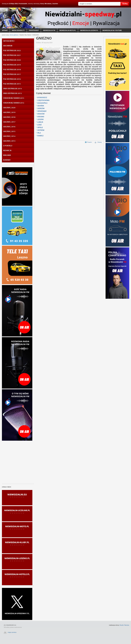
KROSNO (41, 117)
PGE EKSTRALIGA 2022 (12, 51)
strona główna (14, 35)
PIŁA (39, 133)
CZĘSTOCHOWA (43, 100)
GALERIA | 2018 (9, 117)
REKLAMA (7, 155)
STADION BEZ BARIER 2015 (14, 98)
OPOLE (40, 128)
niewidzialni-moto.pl (68, 30)
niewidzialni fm (49, 30)
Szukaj (125, 4)
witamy (5, 30)
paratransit (34, 30)
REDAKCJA (7, 151)
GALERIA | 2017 (9, 122)
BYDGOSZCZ (42, 98)
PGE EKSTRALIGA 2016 (12, 79)
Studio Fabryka (124, 625)
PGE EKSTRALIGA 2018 (12, 70)
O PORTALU (8, 146)
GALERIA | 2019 (9, 112)
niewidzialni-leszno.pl (89, 30)
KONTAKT (7, 160)
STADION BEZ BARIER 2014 (14, 103)
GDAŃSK (41, 106)
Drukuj (100, 142)
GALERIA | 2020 (9, 108)
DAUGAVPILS (42, 103)
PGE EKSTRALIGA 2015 (12, 84)
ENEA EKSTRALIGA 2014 (13, 89)
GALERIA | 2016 (9, 127)
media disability (18, 30)
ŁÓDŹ (39, 125)
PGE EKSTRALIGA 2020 (12, 60)
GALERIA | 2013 (9, 141)
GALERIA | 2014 (9, 136)
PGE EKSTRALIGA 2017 (12, 74)
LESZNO (41, 119)
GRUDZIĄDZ (42, 111)
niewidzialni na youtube (112, 30)
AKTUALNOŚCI (9, 41)
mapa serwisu (12, 632)
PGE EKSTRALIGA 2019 (12, 65)
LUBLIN (40, 122)
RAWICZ (40, 136)
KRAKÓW (41, 114)
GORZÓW (41, 108)
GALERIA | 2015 (9, 132)
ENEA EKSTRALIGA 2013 (13, 93)
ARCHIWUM (8, 46)
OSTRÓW (41, 130)
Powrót (89, 142)
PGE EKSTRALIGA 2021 (12, 55)
